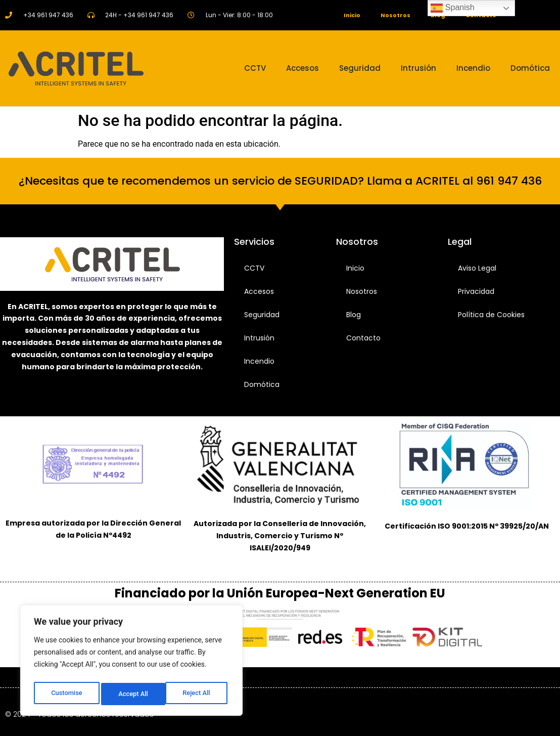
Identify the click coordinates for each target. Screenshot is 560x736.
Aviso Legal (477, 268)
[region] (131, 663)
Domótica (530, 68)
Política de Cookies (491, 315)
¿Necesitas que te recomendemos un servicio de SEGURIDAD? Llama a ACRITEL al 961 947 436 (280, 181)
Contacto (363, 338)
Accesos (302, 68)
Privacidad (476, 291)
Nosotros (395, 15)
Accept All (198, 694)
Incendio (473, 68)
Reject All (132, 694)
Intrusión (418, 68)
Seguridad (360, 68)
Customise (66, 694)
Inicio (349, 15)
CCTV (255, 68)
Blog (354, 315)
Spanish (452, 8)
